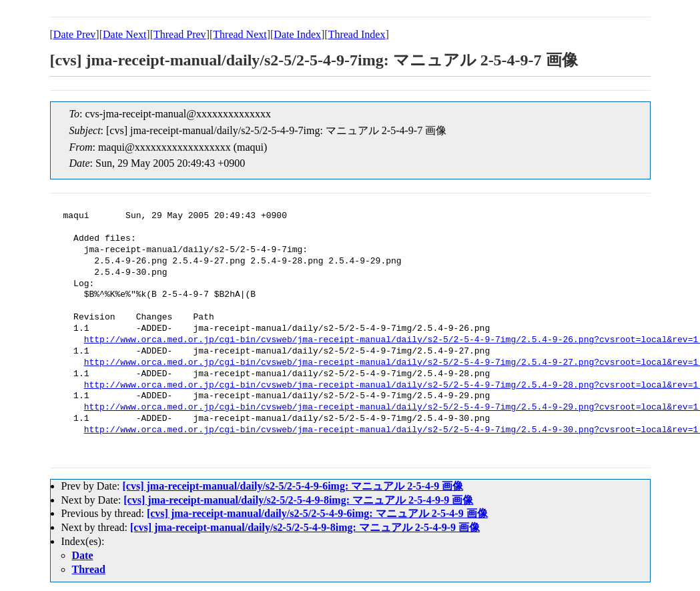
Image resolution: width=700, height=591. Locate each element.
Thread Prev (180, 34)
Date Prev (75, 34)
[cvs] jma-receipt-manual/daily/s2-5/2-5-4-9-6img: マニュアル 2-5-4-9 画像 (293, 486)
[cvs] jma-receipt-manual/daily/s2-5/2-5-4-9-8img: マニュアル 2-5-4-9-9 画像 (298, 500)
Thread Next (240, 34)
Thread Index (357, 34)
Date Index (297, 34)
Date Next (124, 34)
